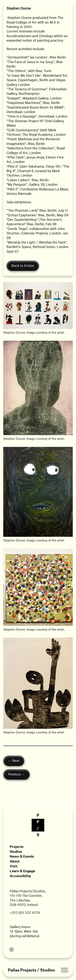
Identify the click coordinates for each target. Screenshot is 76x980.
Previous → (17, 774)
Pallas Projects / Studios (31, 970)
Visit (13, 866)
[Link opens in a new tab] (12, 950)
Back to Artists (23, 265)
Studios (16, 851)
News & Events (22, 856)
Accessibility (20, 876)
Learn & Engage (22, 871)
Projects (17, 846)
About (15, 861)
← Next (14, 761)
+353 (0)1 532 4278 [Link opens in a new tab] (25, 912)
